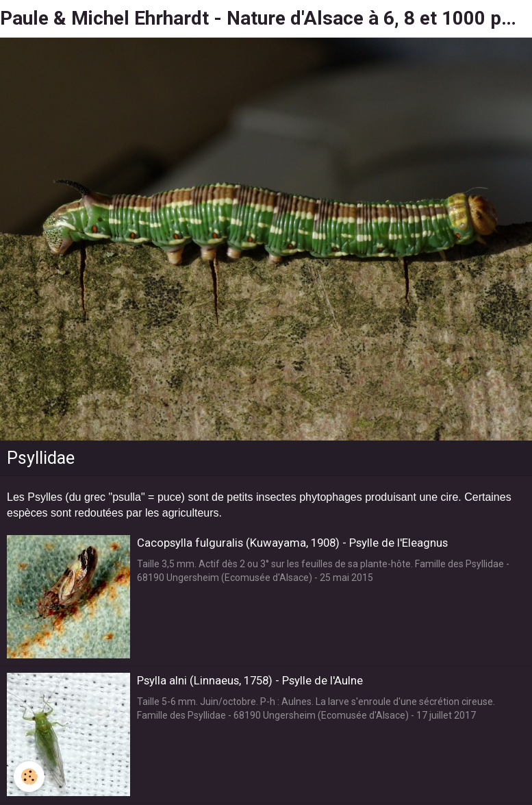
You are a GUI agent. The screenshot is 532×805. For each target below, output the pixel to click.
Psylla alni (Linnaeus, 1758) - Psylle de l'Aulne (250, 680)
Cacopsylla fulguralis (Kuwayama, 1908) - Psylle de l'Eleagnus (292, 543)
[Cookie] (29, 777)
